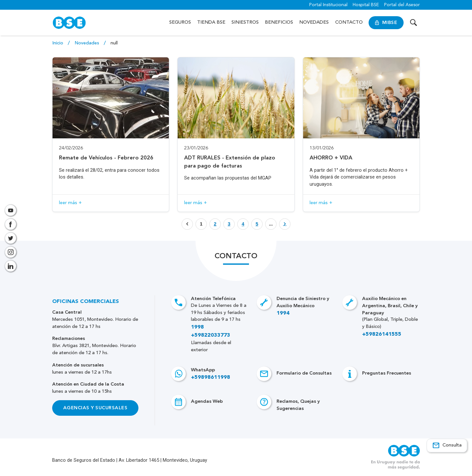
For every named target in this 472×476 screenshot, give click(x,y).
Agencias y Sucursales (95, 408)
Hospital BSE (366, 5)
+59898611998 (211, 377)
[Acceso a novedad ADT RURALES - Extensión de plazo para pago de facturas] (236, 134)
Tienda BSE (211, 23)
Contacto (349, 23)
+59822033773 (211, 335)
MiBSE (386, 23)
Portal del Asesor (402, 5)
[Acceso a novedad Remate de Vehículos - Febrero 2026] (111, 134)
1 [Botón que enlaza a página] (201, 224)
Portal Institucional (328, 5)
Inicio (58, 43)
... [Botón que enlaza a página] (271, 224)
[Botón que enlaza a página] (215, 224)
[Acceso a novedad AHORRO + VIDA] (361, 134)
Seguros (180, 23)
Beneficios (279, 23)
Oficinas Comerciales (86, 302)
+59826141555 (382, 334)
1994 (283, 313)
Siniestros (245, 23)
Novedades (314, 23)
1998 (197, 327)
